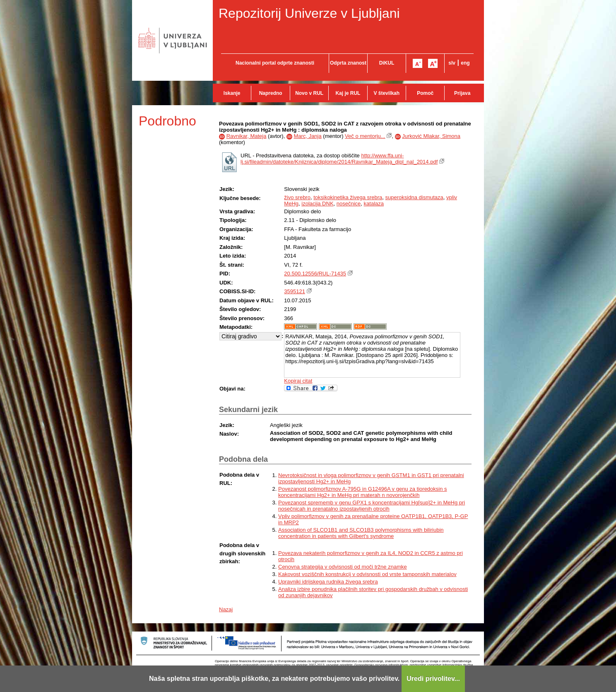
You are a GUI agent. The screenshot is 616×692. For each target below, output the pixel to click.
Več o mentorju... (365, 136)
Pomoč (425, 93)
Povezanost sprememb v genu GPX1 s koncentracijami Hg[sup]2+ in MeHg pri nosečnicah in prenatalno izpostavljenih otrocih (372, 506)
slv (452, 63)
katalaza (374, 204)
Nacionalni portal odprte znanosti (275, 63)
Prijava (462, 93)
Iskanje (232, 93)
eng (465, 63)
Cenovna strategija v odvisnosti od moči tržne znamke (343, 567)
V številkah (386, 93)
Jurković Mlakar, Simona (431, 136)
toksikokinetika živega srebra (348, 197)
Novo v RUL (309, 93)
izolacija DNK (317, 204)
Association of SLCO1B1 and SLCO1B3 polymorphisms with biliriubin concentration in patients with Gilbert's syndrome (361, 533)
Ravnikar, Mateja (247, 136)
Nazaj (226, 609)
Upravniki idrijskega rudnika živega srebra (328, 582)
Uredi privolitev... (433, 679)
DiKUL (387, 63)
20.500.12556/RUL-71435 (315, 274)
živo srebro (297, 197)
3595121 (295, 291)
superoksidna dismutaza (414, 197)
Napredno (271, 93)
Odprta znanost (348, 63)
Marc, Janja (308, 136)
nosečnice (349, 204)
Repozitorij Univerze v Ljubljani (309, 13)
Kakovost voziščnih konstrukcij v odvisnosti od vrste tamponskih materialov (367, 574)
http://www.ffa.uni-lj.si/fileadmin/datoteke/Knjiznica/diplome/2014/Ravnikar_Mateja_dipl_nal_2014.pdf (339, 159)
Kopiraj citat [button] (298, 381)
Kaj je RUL (348, 93)
